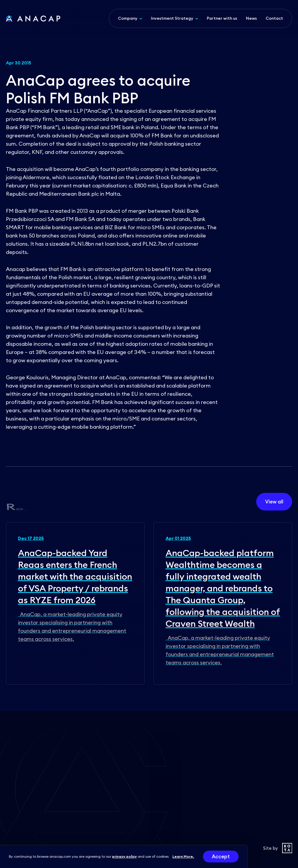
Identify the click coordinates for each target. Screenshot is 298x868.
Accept (221, 857)
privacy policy (124, 856)
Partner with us (222, 18)
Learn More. (183, 856)
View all (274, 502)
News (251, 18)
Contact (274, 18)
